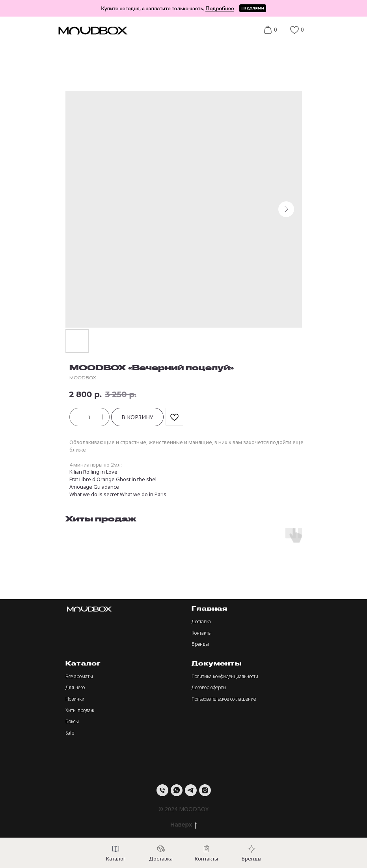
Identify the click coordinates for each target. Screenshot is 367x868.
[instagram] (205, 790)
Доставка (201, 621)
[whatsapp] (177, 790)
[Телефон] (162, 790)
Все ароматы (79, 676)
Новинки (75, 699)
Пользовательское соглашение (224, 699)
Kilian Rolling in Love (93, 472)
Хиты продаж (80, 710)
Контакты (202, 633)
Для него (75, 687)
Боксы (72, 721)
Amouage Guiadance (94, 487)
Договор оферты (209, 687)
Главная (210, 608)
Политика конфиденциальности (225, 676)
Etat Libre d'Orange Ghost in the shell (114, 479)
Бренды (200, 644)
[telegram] (191, 790)
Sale (70, 733)
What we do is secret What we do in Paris (118, 494)
